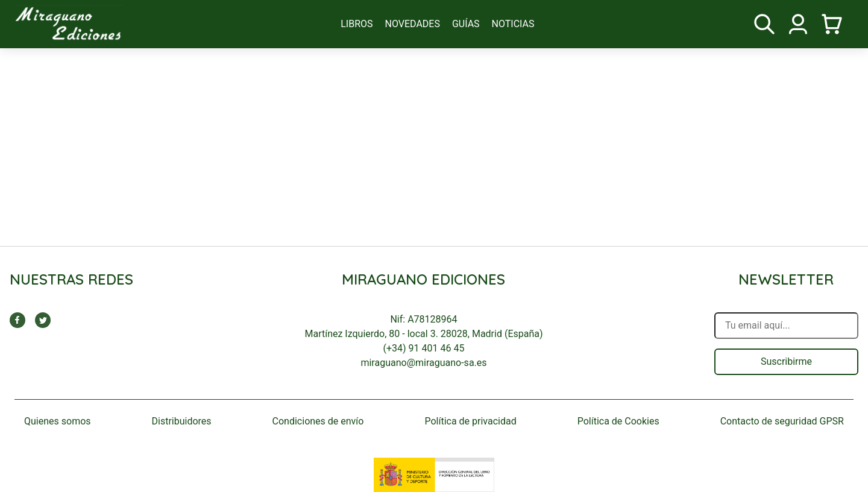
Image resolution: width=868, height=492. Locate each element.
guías (466, 24)
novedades (413, 24)
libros (357, 24)
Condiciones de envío (318, 421)
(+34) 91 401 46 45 (424, 348)
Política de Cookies (618, 421)
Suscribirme (786, 361)
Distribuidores (182, 421)
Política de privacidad (470, 421)
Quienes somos (58, 421)
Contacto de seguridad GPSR (782, 421)
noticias (513, 24)
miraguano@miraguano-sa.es (423, 363)
